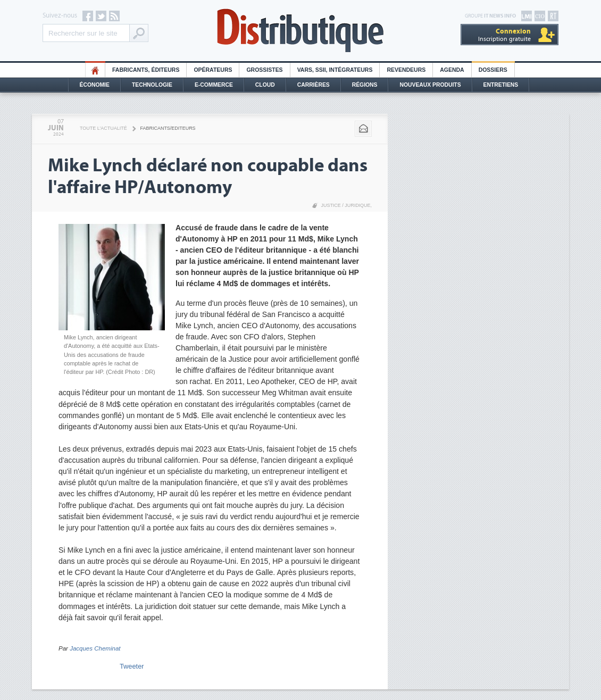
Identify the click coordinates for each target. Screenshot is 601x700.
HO (95, 70)
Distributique (300, 31)
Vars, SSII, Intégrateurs (335, 70)
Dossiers (493, 70)
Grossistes (264, 70)
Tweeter (132, 666)
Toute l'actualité (103, 128)
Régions (365, 85)
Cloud (265, 85)
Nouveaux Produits (430, 85)
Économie (95, 85)
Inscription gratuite (504, 35)
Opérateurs (213, 70)
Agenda (452, 70)
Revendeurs (406, 70)
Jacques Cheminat (95, 648)
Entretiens (501, 85)
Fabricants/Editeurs (168, 128)
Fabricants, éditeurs (146, 70)
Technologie (152, 85)
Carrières (314, 85)
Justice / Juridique (345, 205)
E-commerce (214, 85)
